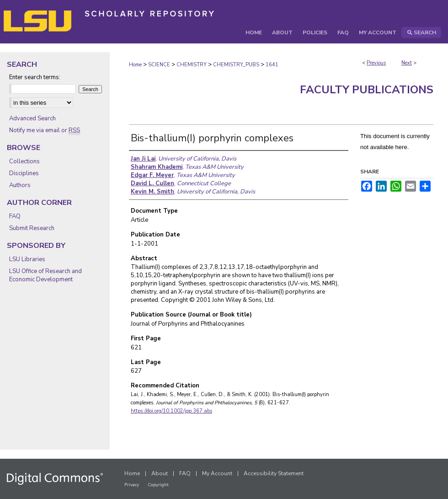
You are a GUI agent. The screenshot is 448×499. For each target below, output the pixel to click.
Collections (24, 161)
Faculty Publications (367, 90)
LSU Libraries (27, 259)
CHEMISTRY (192, 65)
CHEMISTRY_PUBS (236, 65)
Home (135, 65)
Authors (20, 185)
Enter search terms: (35, 77)
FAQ (15, 216)
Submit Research (32, 228)
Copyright (158, 485)
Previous (376, 63)
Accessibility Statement (274, 473)
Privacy (132, 485)
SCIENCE (159, 65)
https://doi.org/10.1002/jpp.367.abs (171, 411)
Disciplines (24, 173)
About (160, 473)
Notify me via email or (45, 130)
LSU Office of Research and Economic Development (45, 275)
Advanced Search (32, 118)
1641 (272, 65)
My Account (217, 473)
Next (407, 63)
